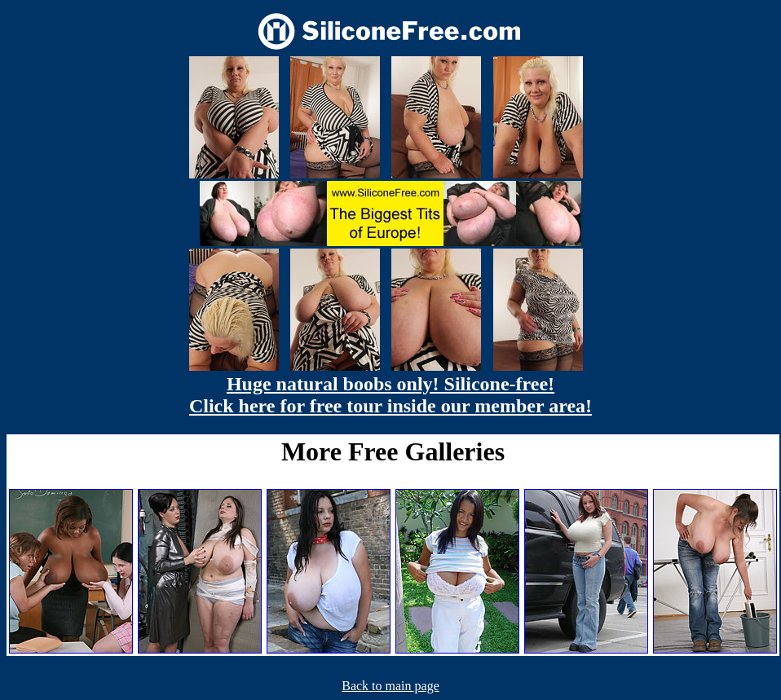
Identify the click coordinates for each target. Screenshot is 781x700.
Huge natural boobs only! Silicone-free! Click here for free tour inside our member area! (390, 395)
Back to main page (390, 686)
